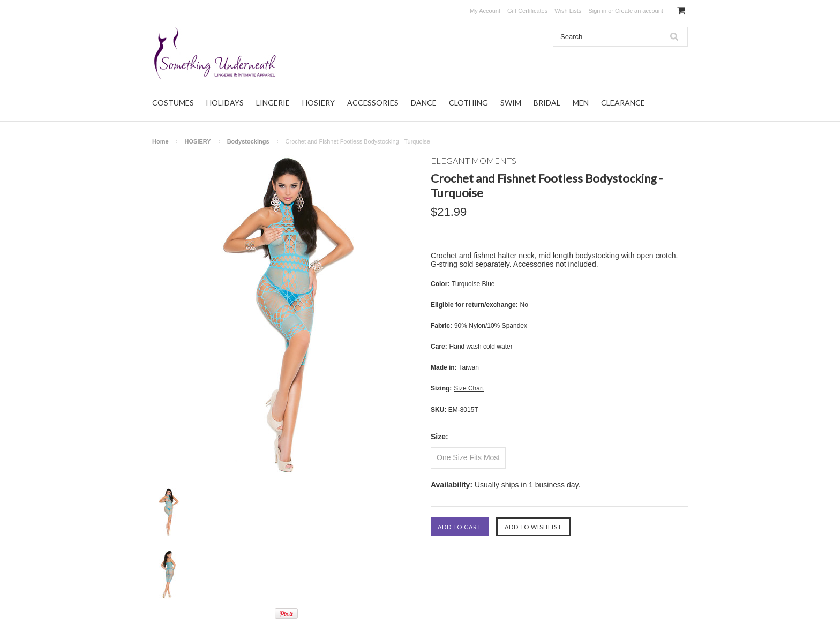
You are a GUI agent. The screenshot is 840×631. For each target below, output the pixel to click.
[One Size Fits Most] (468, 458)
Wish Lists (568, 11)
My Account (485, 11)
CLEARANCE (623, 103)
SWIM (511, 103)
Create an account (639, 11)
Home (160, 141)
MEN (581, 103)
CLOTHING (468, 103)
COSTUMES (173, 103)
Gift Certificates (527, 11)
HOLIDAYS (225, 103)
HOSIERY (318, 103)
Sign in (597, 11)
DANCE (424, 103)
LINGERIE (273, 103)
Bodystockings (248, 141)
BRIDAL (547, 103)
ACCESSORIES (373, 103)
